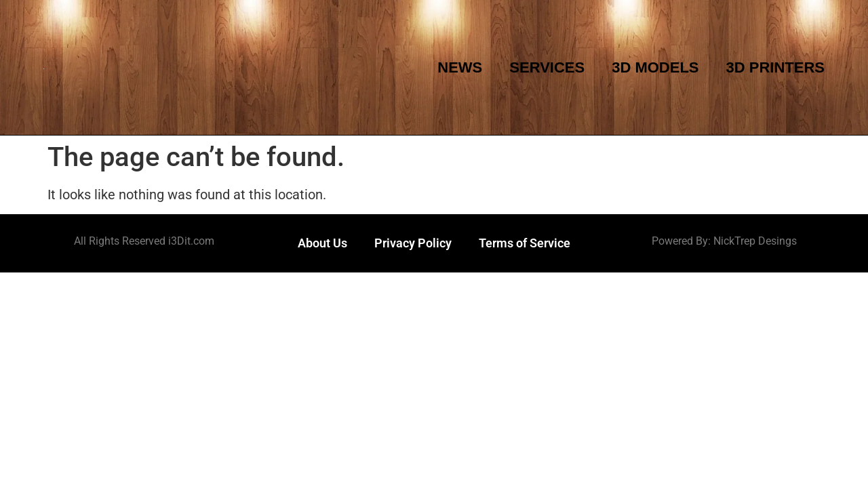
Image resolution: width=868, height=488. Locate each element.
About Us (322, 243)
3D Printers (775, 67)
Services (547, 67)
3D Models (655, 67)
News (460, 67)
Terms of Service (525, 243)
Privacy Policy (413, 243)
